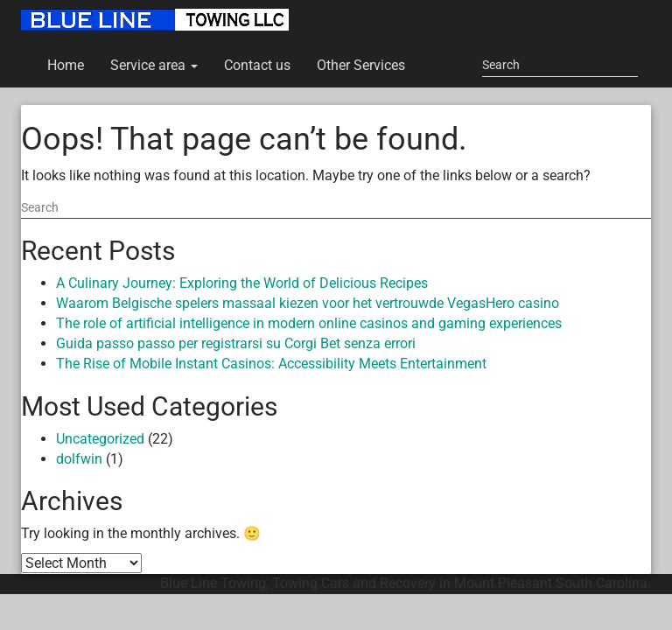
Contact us (257, 65)
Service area (154, 65)
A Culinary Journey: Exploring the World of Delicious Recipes (242, 283)
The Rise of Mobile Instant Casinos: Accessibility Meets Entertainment (271, 364)
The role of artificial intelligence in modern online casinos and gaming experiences (309, 323)
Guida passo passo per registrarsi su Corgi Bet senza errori (236, 343)
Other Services (361, 65)
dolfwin (79, 459)
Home (66, 65)
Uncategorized (100, 439)
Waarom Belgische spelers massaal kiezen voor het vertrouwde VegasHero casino (308, 303)
